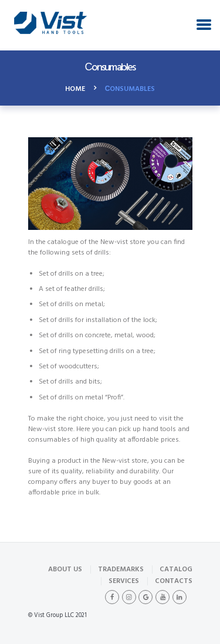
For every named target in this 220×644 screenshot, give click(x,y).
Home (75, 89)
